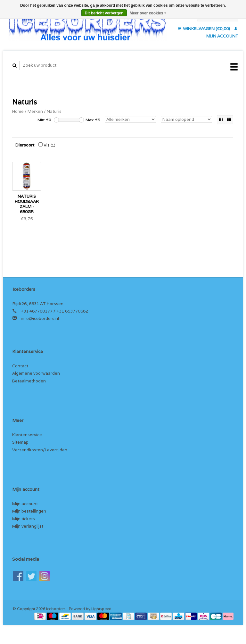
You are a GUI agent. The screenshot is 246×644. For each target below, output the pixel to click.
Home (18, 111)
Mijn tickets (24, 519)
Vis (47, 145)
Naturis (54, 111)
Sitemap (20, 442)
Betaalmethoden (29, 381)
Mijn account (25, 504)
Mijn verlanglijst (28, 526)
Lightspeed (101, 609)
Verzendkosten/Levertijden (40, 450)
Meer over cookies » (148, 13)
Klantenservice (27, 435)
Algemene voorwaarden (36, 373)
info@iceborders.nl (40, 318)
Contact (20, 366)
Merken (35, 111)
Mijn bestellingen (29, 511)
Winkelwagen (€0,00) (204, 29)
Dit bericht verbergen (104, 13)
